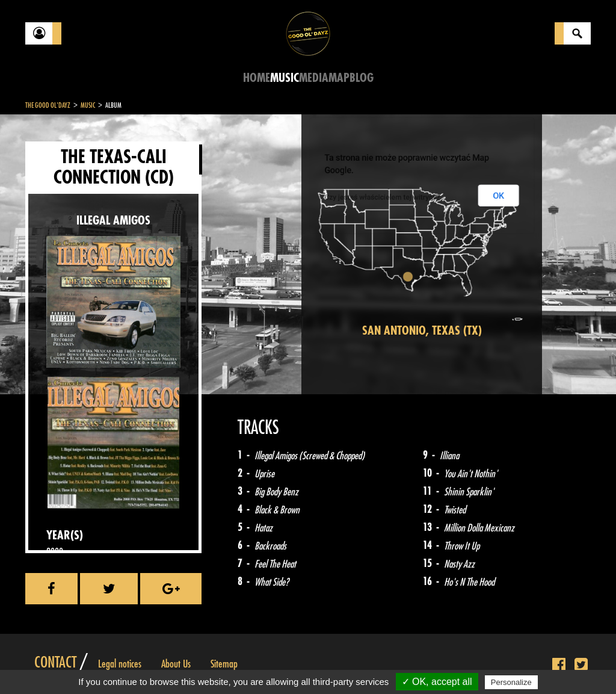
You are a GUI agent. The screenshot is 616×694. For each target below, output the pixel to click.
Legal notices (120, 664)
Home (257, 78)
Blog (362, 78)
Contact (55, 663)
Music (285, 78)
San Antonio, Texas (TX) (422, 331)
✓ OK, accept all (437, 682)
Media (314, 78)
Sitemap (224, 664)
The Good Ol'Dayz (48, 105)
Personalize (511, 682)
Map (339, 78)
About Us (176, 664)
